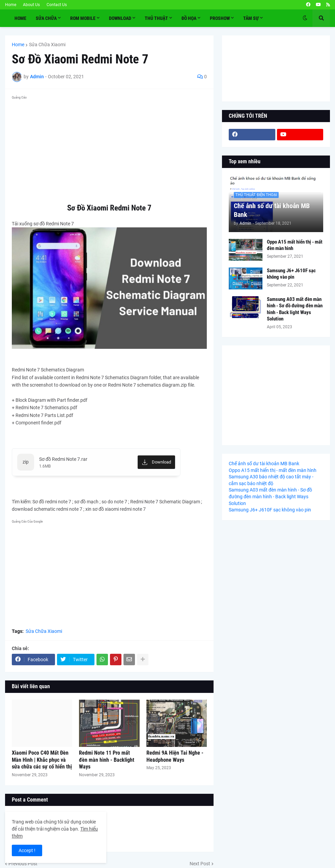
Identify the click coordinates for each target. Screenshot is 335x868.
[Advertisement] (109, 149)
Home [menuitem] (20, 18)
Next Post (200, 864)
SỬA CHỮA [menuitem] (46, 18)
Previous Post (23, 864)
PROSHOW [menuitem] (220, 18)
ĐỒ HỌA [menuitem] (189, 18)
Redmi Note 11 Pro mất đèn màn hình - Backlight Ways (107, 760)
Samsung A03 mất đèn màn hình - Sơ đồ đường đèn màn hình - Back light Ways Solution (295, 309)
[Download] (156, 462)
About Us (31, 5)
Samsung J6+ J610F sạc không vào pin (291, 274)
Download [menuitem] (120, 18)
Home (11, 5)
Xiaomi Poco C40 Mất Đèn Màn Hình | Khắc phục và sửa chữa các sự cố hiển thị (42, 760)
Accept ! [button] (27, 850)
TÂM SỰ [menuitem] (251, 18)
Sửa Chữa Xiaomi (47, 45)
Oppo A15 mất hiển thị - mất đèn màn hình (295, 245)
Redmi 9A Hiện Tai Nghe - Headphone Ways (175, 756)
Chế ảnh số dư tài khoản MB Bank (272, 210)
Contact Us (57, 5)
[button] (305, 18)
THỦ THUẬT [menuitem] (156, 18)
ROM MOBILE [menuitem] (83, 18)
